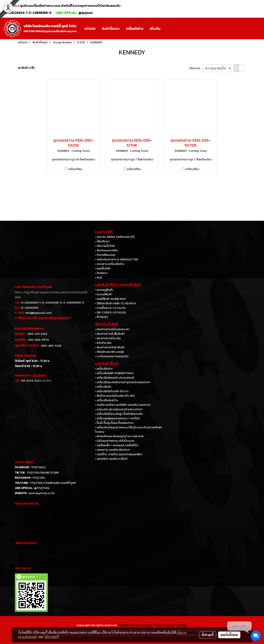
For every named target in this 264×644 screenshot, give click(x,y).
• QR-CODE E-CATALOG (110, 312)
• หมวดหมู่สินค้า (104, 290)
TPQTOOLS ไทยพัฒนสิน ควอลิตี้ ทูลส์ (53, 483)
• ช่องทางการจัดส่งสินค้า (110, 347)
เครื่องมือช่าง (134, 29)
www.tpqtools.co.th (41, 493)
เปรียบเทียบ (75, 169)
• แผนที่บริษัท (103, 269)
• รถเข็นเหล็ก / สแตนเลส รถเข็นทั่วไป (117, 445)
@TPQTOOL (42, 488)
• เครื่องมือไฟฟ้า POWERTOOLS (114, 373)
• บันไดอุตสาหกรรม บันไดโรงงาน (115, 441)
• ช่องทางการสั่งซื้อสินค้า (110, 334)
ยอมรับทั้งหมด (229, 635)
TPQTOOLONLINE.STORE (43, 473)
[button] (167, 29)
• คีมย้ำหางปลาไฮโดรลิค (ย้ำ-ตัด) (115, 396)
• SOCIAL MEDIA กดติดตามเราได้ (115, 237)
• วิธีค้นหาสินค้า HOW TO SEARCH (115, 303)
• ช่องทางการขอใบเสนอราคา (112, 329)
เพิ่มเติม (155, 29)
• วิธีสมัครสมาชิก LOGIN (109, 352)
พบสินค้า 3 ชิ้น (26, 68)
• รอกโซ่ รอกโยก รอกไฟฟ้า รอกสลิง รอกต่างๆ (123, 405)
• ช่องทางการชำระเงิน (108, 338)
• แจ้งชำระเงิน (103, 343)
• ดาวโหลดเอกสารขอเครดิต (112, 356)
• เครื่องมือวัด (103, 387)
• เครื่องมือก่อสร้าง (107, 400)
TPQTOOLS (38, 467)
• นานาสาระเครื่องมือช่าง (110, 264)
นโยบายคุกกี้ (52, 637)
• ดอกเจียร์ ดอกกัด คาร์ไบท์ (111, 459)
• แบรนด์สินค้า (104, 294)
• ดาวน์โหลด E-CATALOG (110, 308)
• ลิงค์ (98, 278)
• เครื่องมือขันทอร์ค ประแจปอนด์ (114, 378)
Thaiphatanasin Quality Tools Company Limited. (152, 625)
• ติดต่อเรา (101, 273)
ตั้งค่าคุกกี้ (208, 635)
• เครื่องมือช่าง (104, 369)
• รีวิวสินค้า (101, 317)
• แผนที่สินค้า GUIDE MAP (110, 299)
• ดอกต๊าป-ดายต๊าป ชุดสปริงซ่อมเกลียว (119, 454)
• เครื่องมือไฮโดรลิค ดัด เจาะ (112, 391)
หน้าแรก (90, 29)
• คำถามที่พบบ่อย (105, 255)
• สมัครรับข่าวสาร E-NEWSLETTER (117, 259)
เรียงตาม (196, 68)
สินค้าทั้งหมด (111, 29)
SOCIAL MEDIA (24, 462)
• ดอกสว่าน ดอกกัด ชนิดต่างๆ (112, 450)
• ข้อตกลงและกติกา (107, 250)
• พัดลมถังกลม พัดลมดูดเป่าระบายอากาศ (119, 436)
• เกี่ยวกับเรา (102, 241)
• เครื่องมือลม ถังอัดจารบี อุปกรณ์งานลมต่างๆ (123, 382)
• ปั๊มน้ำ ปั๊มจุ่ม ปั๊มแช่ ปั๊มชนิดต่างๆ (114, 423)
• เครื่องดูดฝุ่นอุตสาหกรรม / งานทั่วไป (117, 418)
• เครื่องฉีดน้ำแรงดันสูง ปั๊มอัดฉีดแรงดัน (119, 414)
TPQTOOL (39, 478)
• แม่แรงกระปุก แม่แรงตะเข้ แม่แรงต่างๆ (119, 409)
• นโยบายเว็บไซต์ (105, 246)
